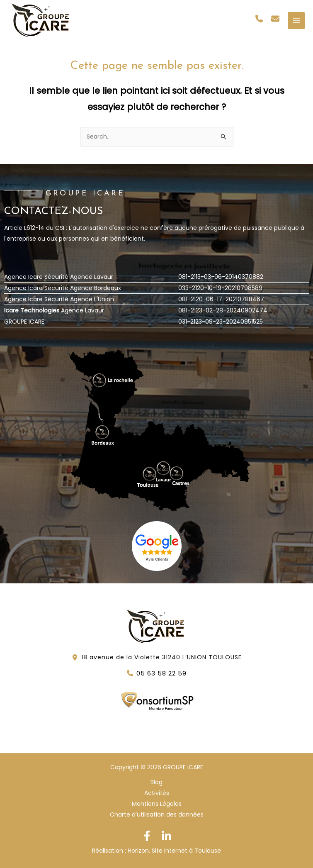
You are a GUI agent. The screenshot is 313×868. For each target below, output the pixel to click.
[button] (259, 19)
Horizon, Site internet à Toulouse (174, 851)
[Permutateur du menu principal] (296, 21)
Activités (157, 793)
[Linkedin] (166, 836)
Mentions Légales (157, 804)
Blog (156, 782)
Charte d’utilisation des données (157, 814)
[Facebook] (147, 836)
